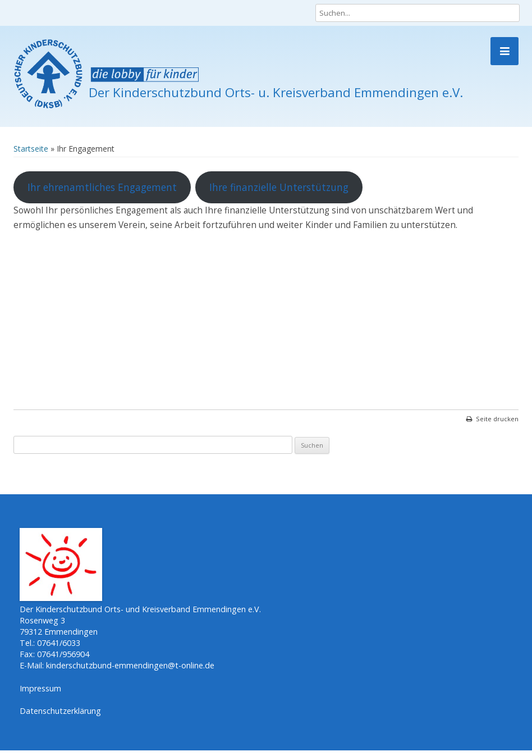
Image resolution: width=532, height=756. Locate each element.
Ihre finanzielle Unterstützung (279, 187)
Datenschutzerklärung (60, 711)
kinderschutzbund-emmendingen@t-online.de (130, 665)
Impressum (40, 688)
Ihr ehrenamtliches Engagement (102, 187)
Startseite (31, 149)
